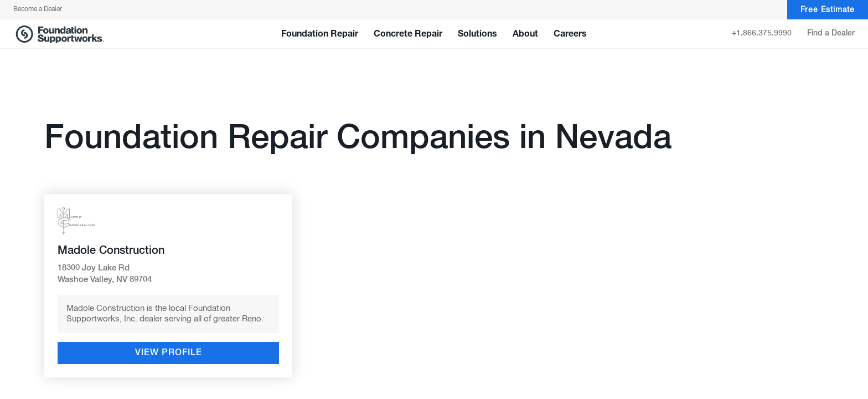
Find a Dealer (831, 33)
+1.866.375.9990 (762, 33)
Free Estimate (828, 10)
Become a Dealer (38, 9)
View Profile (169, 353)
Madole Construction (111, 250)
